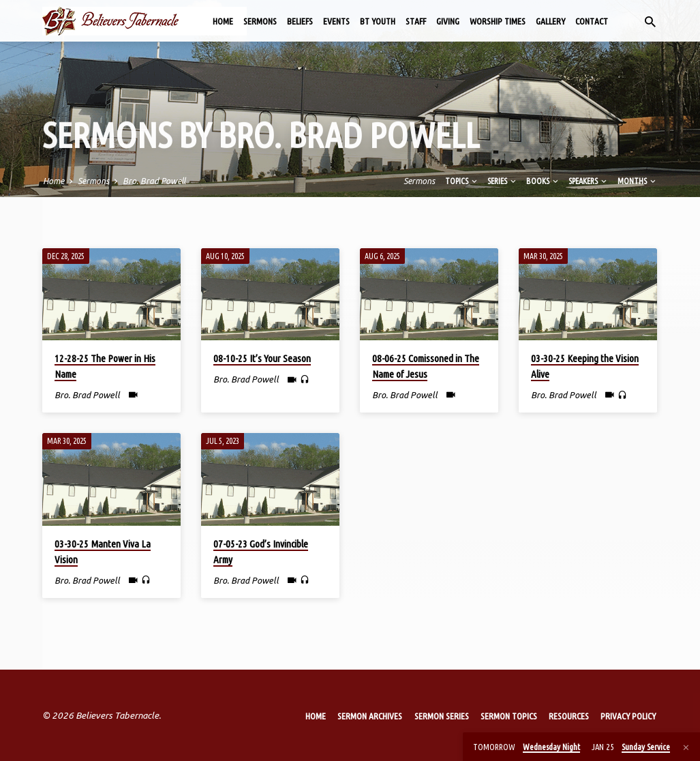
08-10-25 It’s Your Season (262, 358)
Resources (569, 716)
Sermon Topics (509, 716)
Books (543, 181)
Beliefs (300, 21)
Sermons (260, 21)
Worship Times (498, 21)
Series (503, 181)
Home (223, 21)
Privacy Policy (628, 716)
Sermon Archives (370, 716)
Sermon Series (442, 716)
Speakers (589, 181)
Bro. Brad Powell (154, 181)
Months (638, 181)
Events (336, 21)
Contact (592, 21)
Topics (462, 181)
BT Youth (378, 21)
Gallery (550, 21)
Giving (448, 21)
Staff (416, 21)
